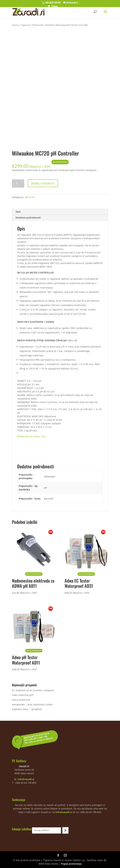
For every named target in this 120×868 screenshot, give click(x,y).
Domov (16, 25)
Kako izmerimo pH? (23, 695)
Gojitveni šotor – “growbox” (27, 709)
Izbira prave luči (21, 700)
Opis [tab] (18, 212)
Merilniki (49, 25)
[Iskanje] (65, 830)
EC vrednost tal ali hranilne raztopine (33, 690)
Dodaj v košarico (43, 183)
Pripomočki (38, 25)
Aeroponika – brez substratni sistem (32, 704)
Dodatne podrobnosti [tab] (28, 218)
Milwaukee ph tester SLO (31, 436)
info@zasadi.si (26, 779)
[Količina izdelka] (18, 183)
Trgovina (26, 25)
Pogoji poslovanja (71, 864)
